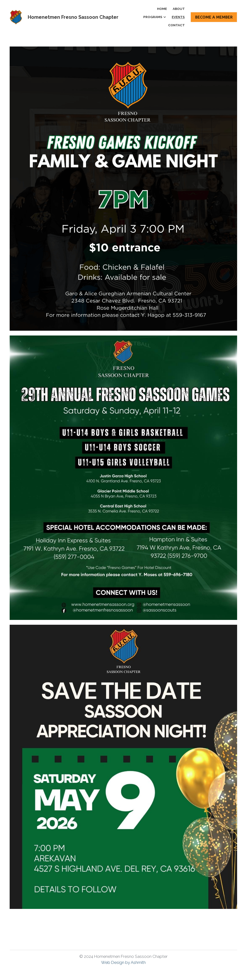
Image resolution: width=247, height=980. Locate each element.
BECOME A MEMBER (214, 17)
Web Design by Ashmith (123, 962)
